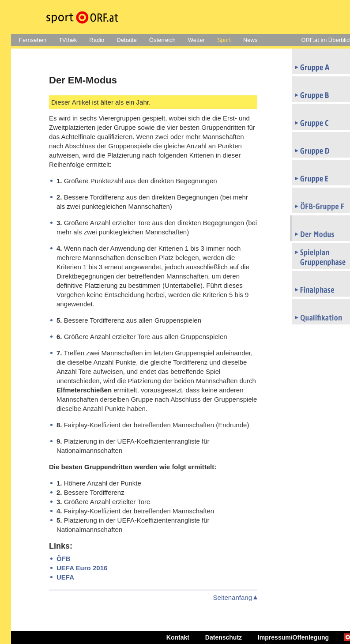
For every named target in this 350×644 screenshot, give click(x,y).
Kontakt (178, 637)
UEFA (65, 577)
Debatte (127, 40)
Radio (97, 40)
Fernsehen (33, 40)
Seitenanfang (233, 597)
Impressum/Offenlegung (293, 637)
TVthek (68, 40)
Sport (224, 40)
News (250, 40)
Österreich (162, 40)
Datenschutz (224, 637)
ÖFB (64, 559)
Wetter (196, 40)
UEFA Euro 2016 (82, 568)
